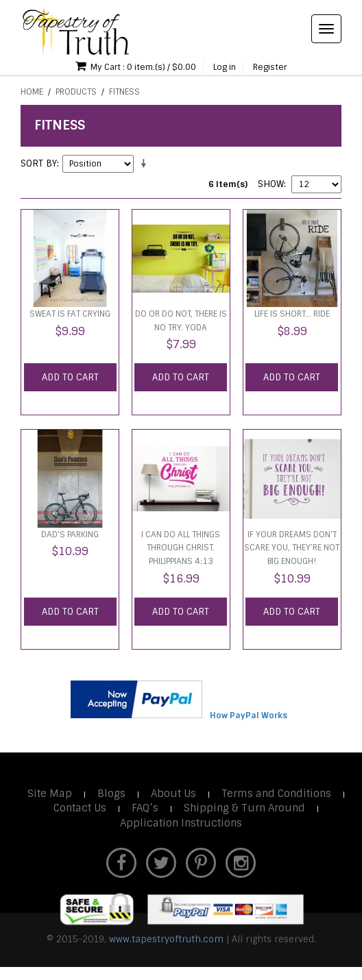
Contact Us (80, 808)
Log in (225, 67)
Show (271, 184)
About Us (173, 794)
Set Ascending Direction (146, 164)
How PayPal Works (249, 715)
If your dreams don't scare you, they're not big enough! (292, 548)
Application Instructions (181, 823)
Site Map (50, 794)
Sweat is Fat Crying (70, 314)
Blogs (111, 794)
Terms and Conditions (276, 794)
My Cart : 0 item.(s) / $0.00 (136, 66)
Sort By (39, 163)
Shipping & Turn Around (244, 808)
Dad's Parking (70, 535)
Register (270, 67)
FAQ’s (145, 808)
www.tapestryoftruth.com (166, 939)
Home (32, 92)
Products (76, 92)
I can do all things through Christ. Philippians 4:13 (181, 548)
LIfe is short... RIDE (292, 314)
